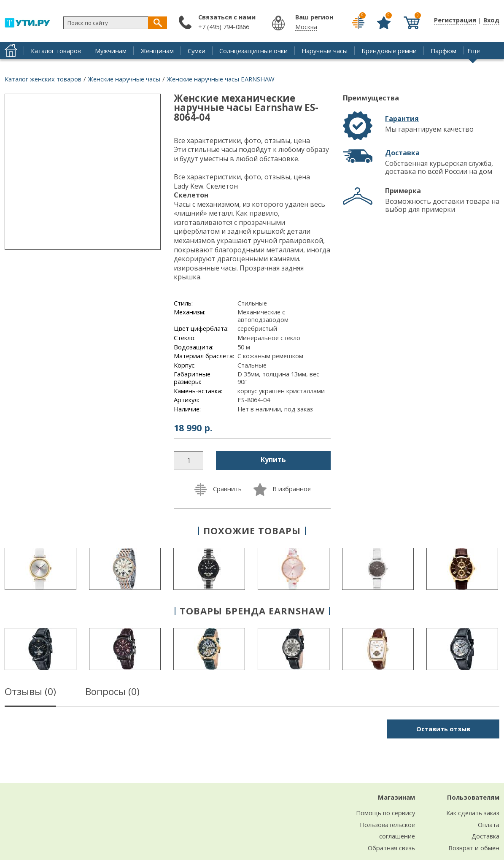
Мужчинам (111, 51)
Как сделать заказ (473, 813)
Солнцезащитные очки (253, 51)
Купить (273, 460)
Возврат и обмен (474, 848)
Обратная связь (391, 848)
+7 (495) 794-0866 (224, 27)
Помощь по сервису (385, 813)
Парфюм (443, 51)
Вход (491, 20)
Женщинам (157, 51)
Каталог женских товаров (43, 79)
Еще (474, 51)
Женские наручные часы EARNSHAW (221, 79)
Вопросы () (112, 693)
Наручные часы (325, 51)
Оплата (489, 825)
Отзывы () (30, 693)
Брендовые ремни (389, 51)
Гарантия (402, 119)
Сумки (197, 51)
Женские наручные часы (124, 79)
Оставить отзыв (443, 729)
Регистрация (455, 20)
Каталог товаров (56, 51)
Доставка (402, 153)
